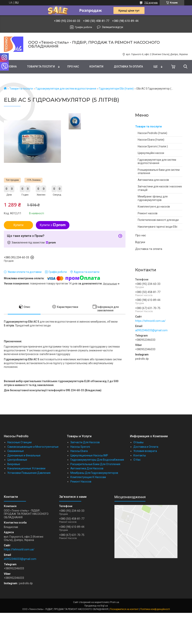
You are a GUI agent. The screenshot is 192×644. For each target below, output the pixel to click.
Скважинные (16, 451)
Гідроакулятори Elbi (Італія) (116, 89)
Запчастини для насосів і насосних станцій (160, 188)
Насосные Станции (19, 442)
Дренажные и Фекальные (24, 455)
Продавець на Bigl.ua (96, 606)
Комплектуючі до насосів (154, 207)
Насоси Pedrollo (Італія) (152, 133)
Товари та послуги (41, 67)
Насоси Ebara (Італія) (151, 140)
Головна (10, 67)
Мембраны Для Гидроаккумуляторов (94, 473)
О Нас (137, 460)
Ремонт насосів (148, 213)
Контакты (140, 455)
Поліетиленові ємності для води (158, 220)
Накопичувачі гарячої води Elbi (157, 227)
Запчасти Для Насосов (85, 442)
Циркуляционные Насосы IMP (89, 455)
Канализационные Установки (26, 468)
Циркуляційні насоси (151, 153)
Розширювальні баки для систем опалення (159, 172)
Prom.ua (115, 602)
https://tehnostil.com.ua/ (150, 321)
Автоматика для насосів (153, 180)
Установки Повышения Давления (29, 473)
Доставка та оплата (128, 67)
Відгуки (140, 242)
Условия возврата (145, 451)
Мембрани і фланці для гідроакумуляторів (153, 198)
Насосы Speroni (80, 447)
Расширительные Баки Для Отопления (95, 464)
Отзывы (138, 442)
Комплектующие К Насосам (88, 477)
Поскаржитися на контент (124, 609)
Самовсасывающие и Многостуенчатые (33, 447)
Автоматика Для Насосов (87, 468)
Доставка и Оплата (146, 447)
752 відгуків (151, 3)
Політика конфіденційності (155, 609)
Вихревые (14, 464)
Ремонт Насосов (81, 482)
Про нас (73, 67)
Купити (18, 225)
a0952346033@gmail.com (151, 330)
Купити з (53, 225)
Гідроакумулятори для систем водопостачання (66, 89)
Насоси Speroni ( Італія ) (153, 146)
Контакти (96, 67)
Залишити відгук (113, 27)
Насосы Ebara (79, 451)
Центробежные (17, 460)
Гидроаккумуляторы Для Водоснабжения (97, 460)
